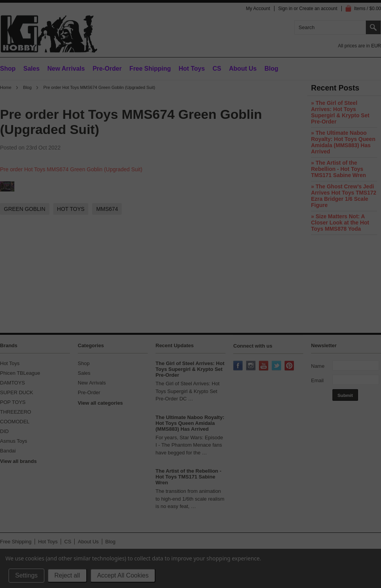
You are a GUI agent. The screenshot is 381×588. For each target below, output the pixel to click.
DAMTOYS (12, 383)
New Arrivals (66, 69)
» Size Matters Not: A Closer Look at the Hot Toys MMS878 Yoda (340, 223)
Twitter (277, 366)
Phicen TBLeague (20, 373)
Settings (26, 575)
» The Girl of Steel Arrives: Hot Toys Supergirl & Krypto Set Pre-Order (340, 112)
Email (317, 380)
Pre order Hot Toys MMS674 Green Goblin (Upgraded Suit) (71, 169)
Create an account (318, 9)
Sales (31, 69)
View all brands (18, 461)
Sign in (286, 9)
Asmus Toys (14, 441)
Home (6, 87)
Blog (27, 87)
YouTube (264, 366)
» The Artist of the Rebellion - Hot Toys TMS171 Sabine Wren (338, 169)
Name (318, 366)
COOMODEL (15, 422)
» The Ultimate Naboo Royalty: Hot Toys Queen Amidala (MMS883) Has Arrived (343, 142)
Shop (8, 69)
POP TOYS (13, 402)
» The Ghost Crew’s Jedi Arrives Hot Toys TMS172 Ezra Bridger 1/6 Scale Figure (344, 196)
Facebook (239, 366)
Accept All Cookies (123, 575)
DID (4, 431)
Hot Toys (10, 363)
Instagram (252, 366)
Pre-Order (107, 69)
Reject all (67, 575)
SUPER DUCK (17, 392)
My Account (258, 9)
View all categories (100, 403)
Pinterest (290, 366)
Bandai (8, 451)
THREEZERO (16, 412)
